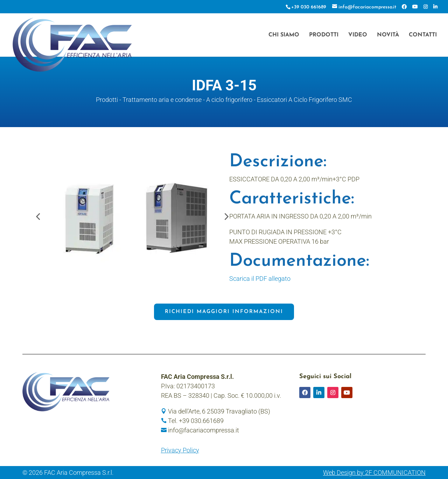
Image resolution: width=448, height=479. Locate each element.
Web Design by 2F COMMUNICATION (374, 473)
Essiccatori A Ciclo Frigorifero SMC (304, 100)
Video (358, 35)
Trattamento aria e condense (162, 100)
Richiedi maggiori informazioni (224, 312)
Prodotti (324, 35)
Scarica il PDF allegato (260, 279)
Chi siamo (284, 35)
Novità (388, 35)
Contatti (423, 35)
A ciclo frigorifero (229, 100)
